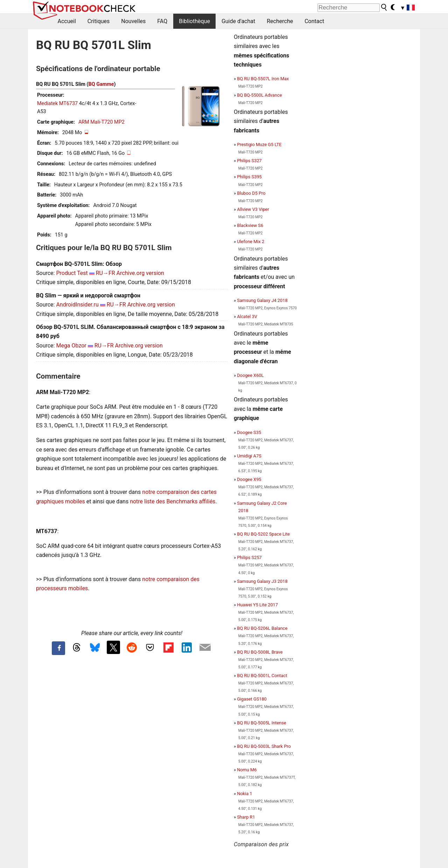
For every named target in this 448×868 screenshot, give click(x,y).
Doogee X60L (250, 375)
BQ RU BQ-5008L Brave (260, 652)
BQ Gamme (101, 84)
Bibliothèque (194, 21)
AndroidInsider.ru (77, 305)
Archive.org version (140, 273)
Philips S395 (249, 177)
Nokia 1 (244, 794)
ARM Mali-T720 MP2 (101, 122)
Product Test (72, 273)
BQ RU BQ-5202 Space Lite (263, 534)
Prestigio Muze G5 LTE (259, 144)
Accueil (67, 21)
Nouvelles (133, 21)
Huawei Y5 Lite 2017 (257, 605)
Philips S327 (249, 161)
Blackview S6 (250, 225)
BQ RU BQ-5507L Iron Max (263, 79)
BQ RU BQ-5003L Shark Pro (264, 746)
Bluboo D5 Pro (251, 193)
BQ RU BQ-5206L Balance (262, 628)
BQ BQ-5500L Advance (259, 95)
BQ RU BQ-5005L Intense (261, 723)
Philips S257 (249, 557)
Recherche (280, 21)
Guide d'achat (238, 21)
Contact (314, 21)
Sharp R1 (246, 817)
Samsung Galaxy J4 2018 (262, 300)
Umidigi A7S (249, 456)
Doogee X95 (249, 479)
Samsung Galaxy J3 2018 (262, 581)
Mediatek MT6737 (57, 104)
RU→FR (106, 273)
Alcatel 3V (247, 316)
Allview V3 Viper (253, 209)
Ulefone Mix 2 (251, 242)
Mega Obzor (71, 346)
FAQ (162, 21)
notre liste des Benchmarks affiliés (173, 501)
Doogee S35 (249, 432)
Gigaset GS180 (252, 699)
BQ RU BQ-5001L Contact (262, 676)
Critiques (99, 21)
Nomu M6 (247, 770)
